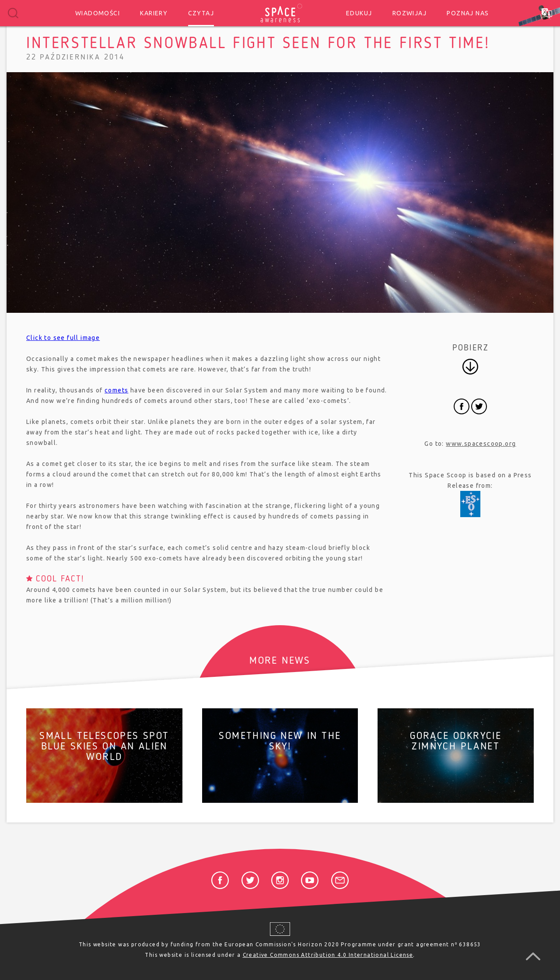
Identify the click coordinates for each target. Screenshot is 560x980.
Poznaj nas (468, 13)
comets (116, 390)
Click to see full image (63, 338)
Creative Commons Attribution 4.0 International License (328, 955)
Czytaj (201, 13)
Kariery (154, 13)
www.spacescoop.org (481, 444)
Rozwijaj (409, 13)
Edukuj (359, 13)
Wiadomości (98, 13)
